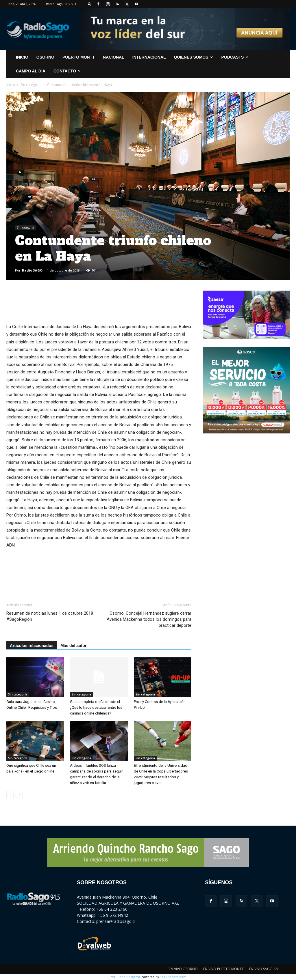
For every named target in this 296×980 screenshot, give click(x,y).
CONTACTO (67, 71)
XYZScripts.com (174, 977)
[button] (90, 4)
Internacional (149, 57)
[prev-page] (10, 794)
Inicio (11, 85)
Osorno (45, 57)
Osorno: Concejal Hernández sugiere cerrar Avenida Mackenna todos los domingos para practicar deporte (149, 619)
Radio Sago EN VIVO (61, 4)
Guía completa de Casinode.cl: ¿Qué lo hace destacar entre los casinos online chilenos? (96, 707)
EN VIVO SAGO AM (264, 969)
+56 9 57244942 (113, 915)
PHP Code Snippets (125, 977)
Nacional (114, 57)
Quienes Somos (194, 57)
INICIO (22, 57)
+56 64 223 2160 (112, 909)
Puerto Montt (79, 57)
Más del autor (73, 646)
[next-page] (19, 794)
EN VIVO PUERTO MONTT (223, 969)
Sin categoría (31, 85)
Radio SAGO (32, 270)
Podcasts (235, 57)
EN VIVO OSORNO (183, 969)
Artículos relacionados (32, 646)
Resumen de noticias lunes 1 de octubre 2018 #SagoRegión (50, 616)
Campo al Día (31, 71)
